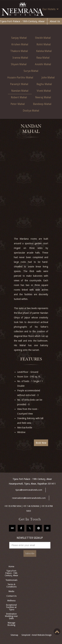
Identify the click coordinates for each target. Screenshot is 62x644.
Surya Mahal (31, 71)
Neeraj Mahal (43, 97)
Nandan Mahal (20, 91)
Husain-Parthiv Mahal (20, 78)
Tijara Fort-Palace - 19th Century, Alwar (22, 21)
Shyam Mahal (19, 64)
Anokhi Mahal (43, 64)
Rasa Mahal (43, 58)
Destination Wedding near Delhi (11, 616)
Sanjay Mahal (19, 38)
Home (11, 567)
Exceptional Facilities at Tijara (11, 607)
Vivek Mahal (44, 91)
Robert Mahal (19, 97)
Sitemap (14, 635)
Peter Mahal (18, 104)
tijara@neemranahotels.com (29, 490)
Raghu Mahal (44, 84)
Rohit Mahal (44, 44)
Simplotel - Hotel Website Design (37, 635)
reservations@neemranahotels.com (29, 498)
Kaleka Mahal (44, 51)
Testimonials (11, 580)
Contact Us (11, 596)
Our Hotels (50, 9)
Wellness (11, 601)
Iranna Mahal (20, 58)
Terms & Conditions (11, 586)
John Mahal (48, 78)
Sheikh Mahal (43, 38)
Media (11, 591)
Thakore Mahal (19, 51)
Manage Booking (11, 624)
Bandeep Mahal (42, 104)
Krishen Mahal (20, 44)
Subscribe (30, 553)
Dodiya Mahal (31, 111)
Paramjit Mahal (19, 84)
